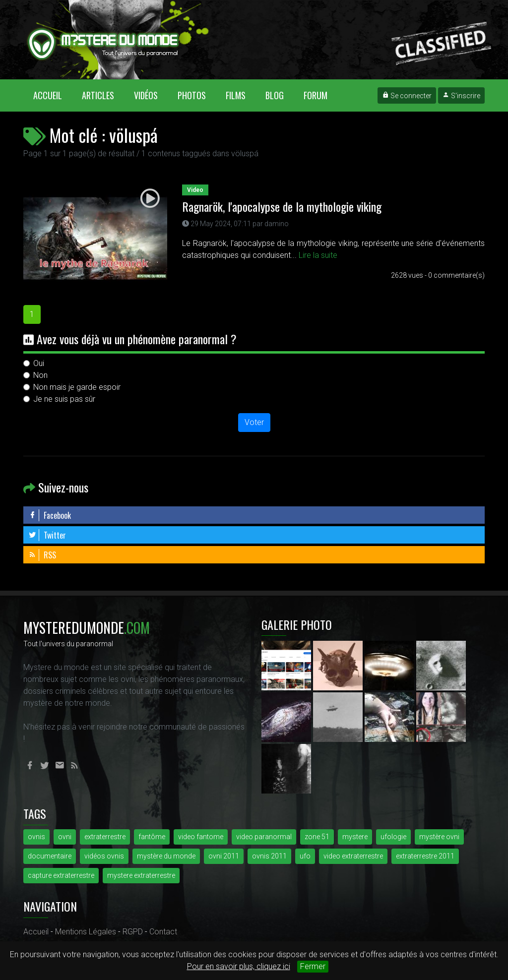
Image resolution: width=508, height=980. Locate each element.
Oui (39, 363)
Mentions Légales (86, 932)
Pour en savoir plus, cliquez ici (239, 966)
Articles (98, 95)
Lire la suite (318, 255)
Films (236, 95)
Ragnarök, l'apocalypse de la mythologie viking (282, 206)
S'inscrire (461, 96)
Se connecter (407, 96)
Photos (192, 95)
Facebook (50, 515)
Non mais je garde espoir (77, 387)
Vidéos (146, 95)
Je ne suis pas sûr (64, 399)
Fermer (313, 966)
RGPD (133, 932)
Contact (163, 932)
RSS (42, 555)
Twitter (47, 535)
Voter (254, 422)
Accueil (53, 95)
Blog (275, 95)
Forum (316, 95)
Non (40, 375)
